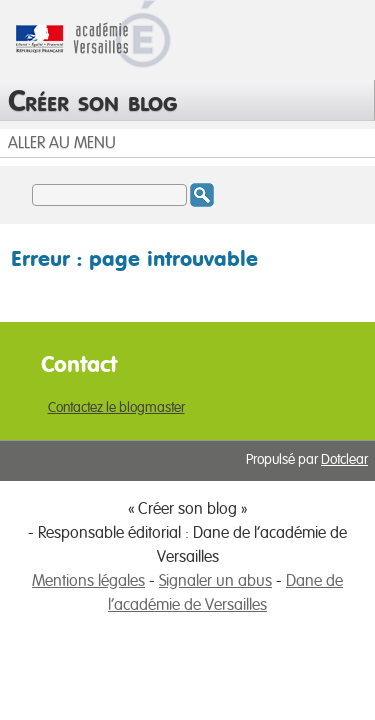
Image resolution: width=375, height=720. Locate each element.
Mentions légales (88, 581)
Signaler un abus (215, 581)
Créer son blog (92, 100)
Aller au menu (62, 143)
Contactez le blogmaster (116, 408)
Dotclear (344, 460)
